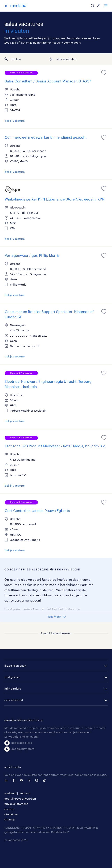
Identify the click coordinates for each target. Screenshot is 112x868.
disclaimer (11, 814)
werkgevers (12, 677)
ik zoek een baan (15, 665)
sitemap (10, 819)
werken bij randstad (17, 793)
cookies (9, 809)
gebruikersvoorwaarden (20, 798)
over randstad (14, 700)
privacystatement (16, 804)
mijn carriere (13, 688)
